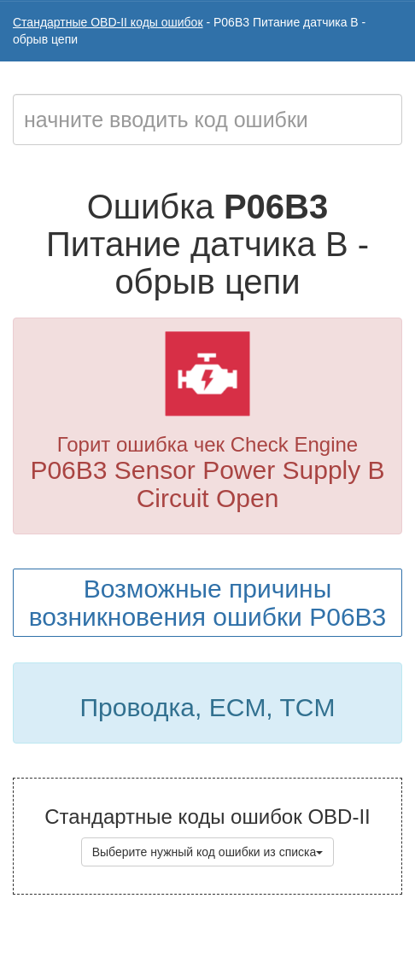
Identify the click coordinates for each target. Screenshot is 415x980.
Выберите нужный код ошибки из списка (208, 852)
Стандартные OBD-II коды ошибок (108, 22)
